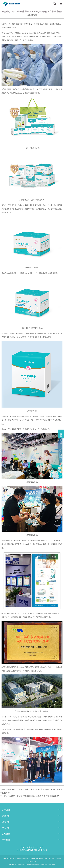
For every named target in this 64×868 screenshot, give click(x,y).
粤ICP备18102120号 (49, 864)
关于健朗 (6, 810)
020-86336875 (32, 847)
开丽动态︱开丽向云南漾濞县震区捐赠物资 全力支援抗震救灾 (33, 796)
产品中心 (6, 816)
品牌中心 (6, 822)
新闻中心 (6, 828)
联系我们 (6, 840)
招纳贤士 (6, 834)
